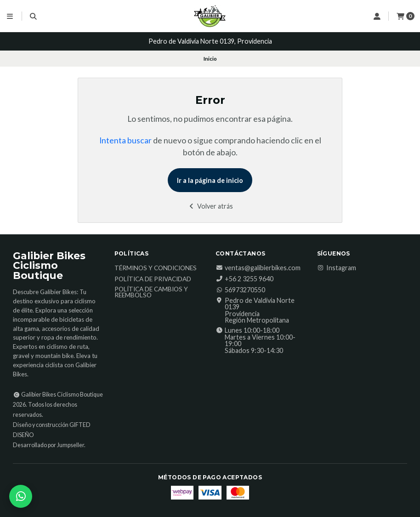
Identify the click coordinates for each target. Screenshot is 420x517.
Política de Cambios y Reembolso (151, 293)
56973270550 (240, 290)
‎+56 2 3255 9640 (244, 279)
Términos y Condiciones (156, 268)
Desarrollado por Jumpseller (48, 445)
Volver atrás (210, 206)
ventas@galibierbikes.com (258, 268)
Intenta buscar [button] (125, 140)
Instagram (337, 268)
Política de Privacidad (153, 279)
